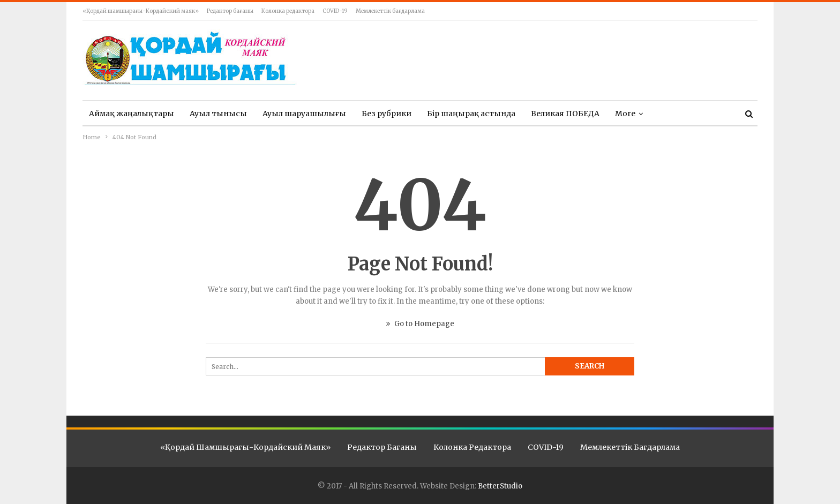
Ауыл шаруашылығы (304, 114)
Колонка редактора (288, 11)
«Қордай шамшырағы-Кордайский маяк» (141, 11)
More (625, 114)
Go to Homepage (420, 324)
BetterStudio (500, 486)
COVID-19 (335, 11)
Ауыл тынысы (218, 114)
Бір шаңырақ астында (471, 114)
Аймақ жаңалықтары (132, 114)
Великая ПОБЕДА (565, 114)
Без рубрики (387, 114)
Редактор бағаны (230, 11)
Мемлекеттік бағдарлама (390, 11)
